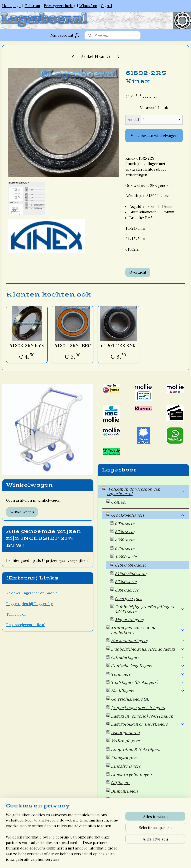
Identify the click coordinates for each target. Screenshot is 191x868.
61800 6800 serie (131, 565)
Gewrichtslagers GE (130, 699)
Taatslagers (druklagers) (148, 682)
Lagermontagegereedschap (137, 799)
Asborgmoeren (125, 732)
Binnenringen (124, 791)
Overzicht (138, 272)
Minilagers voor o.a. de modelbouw (148, 630)
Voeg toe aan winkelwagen (154, 135)
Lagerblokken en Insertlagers (148, 724)
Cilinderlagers (148, 657)
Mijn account (65, 35)
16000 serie (126, 557)
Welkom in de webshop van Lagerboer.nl (146, 491)
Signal (107, 6)
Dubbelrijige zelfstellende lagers (148, 649)
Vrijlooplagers (125, 741)
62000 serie (126, 581)
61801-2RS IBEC (73, 346)
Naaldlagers (148, 691)
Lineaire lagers (126, 766)
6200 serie (125, 531)
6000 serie (125, 523)
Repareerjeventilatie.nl (26, 625)
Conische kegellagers (148, 666)
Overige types (128, 598)
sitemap (75, 859)
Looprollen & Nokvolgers (135, 749)
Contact (119, 502)
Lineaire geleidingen (131, 774)
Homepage (11, 6)
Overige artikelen (128, 824)
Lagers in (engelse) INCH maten (142, 716)
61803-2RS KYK (27, 346)
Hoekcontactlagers (148, 640)
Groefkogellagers (148, 515)
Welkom (115, 837)
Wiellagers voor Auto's (133, 816)
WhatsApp (88, 6)
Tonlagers (148, 674)
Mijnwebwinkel (144, 859)
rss (84, 859)
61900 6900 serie (131, 573)
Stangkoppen (124, 758)
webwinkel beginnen (102, 859)
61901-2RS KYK (118, 346)
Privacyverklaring (60, 6)
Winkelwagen (22, 512)
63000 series (127, 590)
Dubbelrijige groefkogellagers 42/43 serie (150, 609)
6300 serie (125, 540)
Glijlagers (120, 782)
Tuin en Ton (16, 614)
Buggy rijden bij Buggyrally (30, 604)
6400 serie (125, 548)
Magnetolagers (129, 619)
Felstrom (32, 6)
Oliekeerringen (148, 808)
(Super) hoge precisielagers (138, 707)
